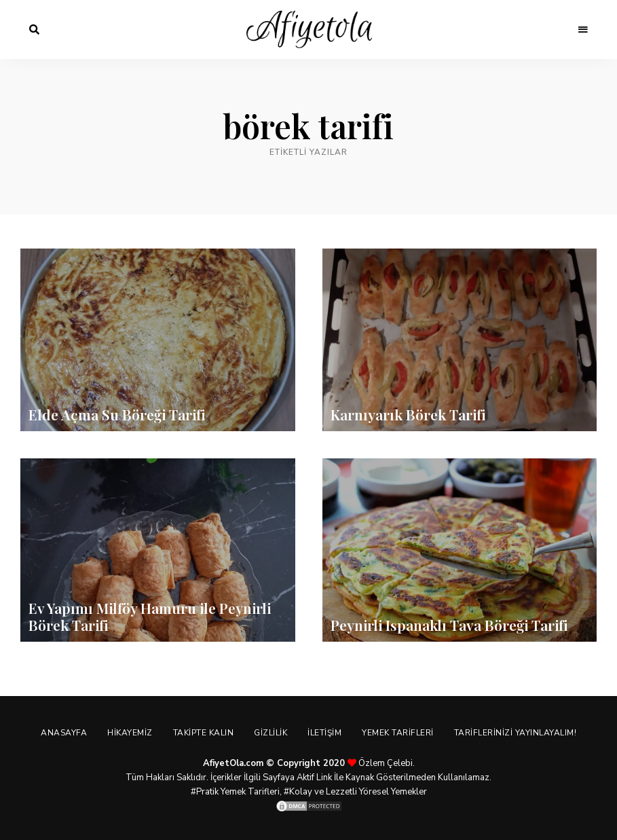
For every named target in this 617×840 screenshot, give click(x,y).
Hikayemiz (130, 733)
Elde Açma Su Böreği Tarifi (117, 414)
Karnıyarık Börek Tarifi (408, 414)
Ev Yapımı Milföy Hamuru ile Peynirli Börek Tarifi (150, 616)
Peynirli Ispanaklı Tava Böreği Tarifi (449, 625)
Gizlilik (270, 733)
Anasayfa (64, 733)
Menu (583, 30)
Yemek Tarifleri (398, 733)
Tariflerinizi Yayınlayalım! (516, 733)
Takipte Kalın (204, 733)
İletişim (324, 733)
